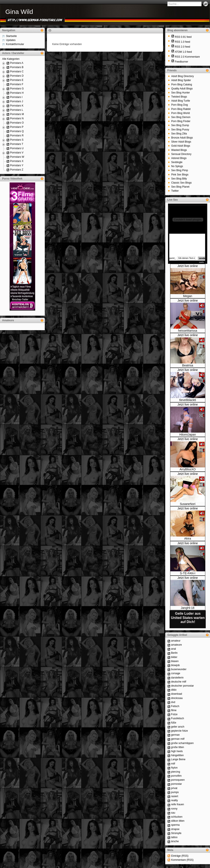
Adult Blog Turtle (181, 101)
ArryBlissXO (188, 469)
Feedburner (181, 62)
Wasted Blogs (179, 150)
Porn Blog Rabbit (181, 109)
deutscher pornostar (182, 686)
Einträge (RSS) (180, 856)
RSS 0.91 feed (183, 37)
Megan (188, 296)
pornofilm (176, 776)
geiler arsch (178, 727)
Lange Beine (178, 759)
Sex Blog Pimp (180, 170)
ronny (174, 809)
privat (174, 788)
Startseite (11, 36)
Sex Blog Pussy (180, 130)
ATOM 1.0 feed (183, 52)
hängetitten (177, 755)
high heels (177, 751)
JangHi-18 (188, 608)
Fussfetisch (177, 718)
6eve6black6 (188, 400)
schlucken (177, 817)
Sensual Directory (181, 154)
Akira (188, 538)
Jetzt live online (188, 266)
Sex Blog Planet (180, 187)
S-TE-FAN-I (188, 573)
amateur (176, 641)
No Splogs (177, 166)
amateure (176, 645)
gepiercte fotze (179, 731)
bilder (174, 657)
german (175, 735)
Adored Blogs (179, 158)
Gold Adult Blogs (181, 146)
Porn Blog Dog (180, 105)
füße (174, 723)
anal (173, 649)
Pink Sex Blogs (180, 175)
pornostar (176, 784)
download (176, 694)
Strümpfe (176, 833)
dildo (174, 690)
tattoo (174, 837)
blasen (175, 661)
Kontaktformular (15, 44)
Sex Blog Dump (180, 125)
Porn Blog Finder (181, 121)
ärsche (175, 841)
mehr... (202, 262)
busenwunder (179, 669)
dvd (173, 702)
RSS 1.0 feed (182, 42)
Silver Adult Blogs (181, 142)
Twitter (175, 191)
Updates (11, 40)
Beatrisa (188, 365)
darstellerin (177, 678)
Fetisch (175, 706)
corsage (176, 673)
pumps (175, 792)
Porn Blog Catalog (182, 85)
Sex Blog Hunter (180, 93)
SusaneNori (188, 504)
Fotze (174, 714)
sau (173, 813)
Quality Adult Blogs (182, 89)
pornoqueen (178, 780)
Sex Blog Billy (179, 179)
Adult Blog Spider (181, 80)
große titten (177, 747)
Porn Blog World (180, 113)
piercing (175, 772)
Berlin (174, 653)
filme (174, 710)
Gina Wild (19, 12)
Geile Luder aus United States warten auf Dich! (188, 618)
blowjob (175, 665)
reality (174, 800)
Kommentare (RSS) (182, 860)
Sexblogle (177, 162)
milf (173, 764)
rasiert (175, 796)
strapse (175, 829)
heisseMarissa (188, 331)
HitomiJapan (188, 435)
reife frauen (177, 804)
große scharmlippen (182, 743)
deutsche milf (179, 682)
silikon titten (178, 821)
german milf (178, 739)
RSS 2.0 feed (182, 47)
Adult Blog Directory (182, 76)
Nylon (174, 768)
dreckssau (177, 698)
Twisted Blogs (179, 97)
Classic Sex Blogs (181, 183)
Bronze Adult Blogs (182, 138)
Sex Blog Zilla (179, 134)
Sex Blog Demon (181, 117)
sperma (175, 825)
